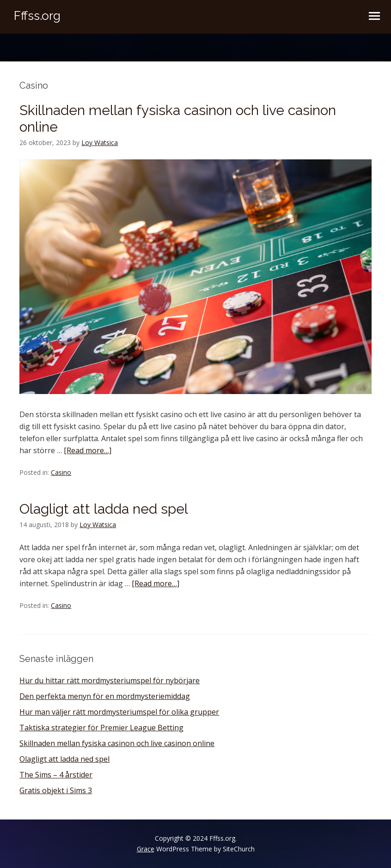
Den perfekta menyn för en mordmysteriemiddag (105, 696)
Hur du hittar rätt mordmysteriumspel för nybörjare (110, 680)
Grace (146, 849)
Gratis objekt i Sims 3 (56, 790)
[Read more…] (88, 450)
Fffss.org (37, 16)
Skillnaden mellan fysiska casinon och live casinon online (117, 743)
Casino (61, 472)
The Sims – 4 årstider (56, 775)
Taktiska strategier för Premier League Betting (101, 728)
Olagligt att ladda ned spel (104, 509)
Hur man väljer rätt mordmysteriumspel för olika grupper (119, 712)
